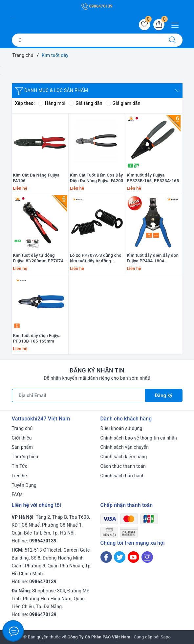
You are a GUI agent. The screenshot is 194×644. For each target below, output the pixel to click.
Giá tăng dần (86, 103)
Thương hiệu (25, 457)
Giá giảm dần (123, 103)
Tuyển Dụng (24, 485)
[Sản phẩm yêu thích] (144, 25)
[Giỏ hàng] (159, 25)
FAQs (17, 494)
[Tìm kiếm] (172, 40)
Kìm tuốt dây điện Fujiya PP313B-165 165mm (37, 338)
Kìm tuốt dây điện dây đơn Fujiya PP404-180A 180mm (153, 258)
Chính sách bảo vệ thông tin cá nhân (139, 438)
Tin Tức (20, 466)
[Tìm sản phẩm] (87, 40)
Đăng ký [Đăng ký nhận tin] (164, 395)
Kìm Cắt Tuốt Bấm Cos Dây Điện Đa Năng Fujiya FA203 (97, 178)
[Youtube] (133, 557)
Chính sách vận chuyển (125, 447)
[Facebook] (106, 557)
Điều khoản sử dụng (121, 428)
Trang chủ (22, 428)
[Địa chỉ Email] (79, 395)
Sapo (166, 637)
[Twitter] (120, 557)
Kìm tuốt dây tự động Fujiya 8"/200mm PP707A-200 (39, 258)
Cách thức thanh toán (123, 466)
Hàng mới (52, 103)
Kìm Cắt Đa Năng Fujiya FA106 (36, 178)
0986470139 (97, 6)
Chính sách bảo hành (123, 476)
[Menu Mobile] (177, 24)
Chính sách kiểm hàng (124, 457)
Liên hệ (19, 476)
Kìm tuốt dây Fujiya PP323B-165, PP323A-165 (153, 178)
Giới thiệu (22, 438)
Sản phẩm (22, 447)
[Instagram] (147, 557)
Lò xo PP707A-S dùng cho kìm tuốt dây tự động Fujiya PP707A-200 (96, 258)
